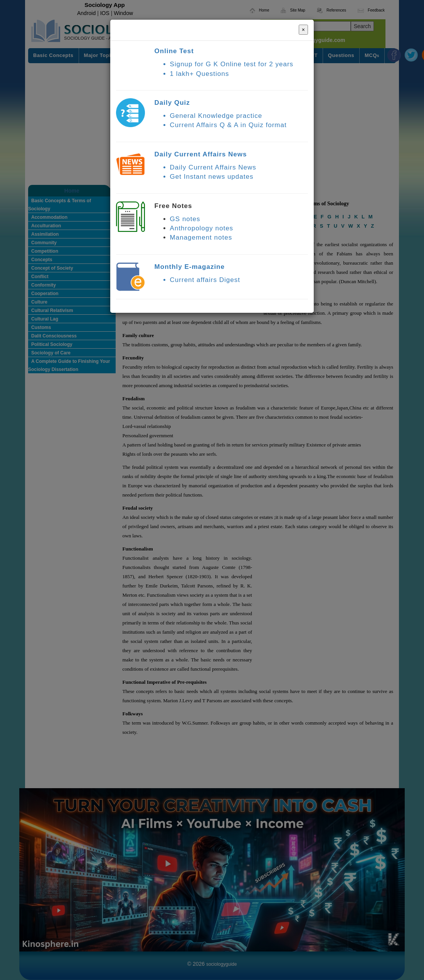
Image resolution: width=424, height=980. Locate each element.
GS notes (185, 219)
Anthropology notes (202, 228)
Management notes (201, 237)
